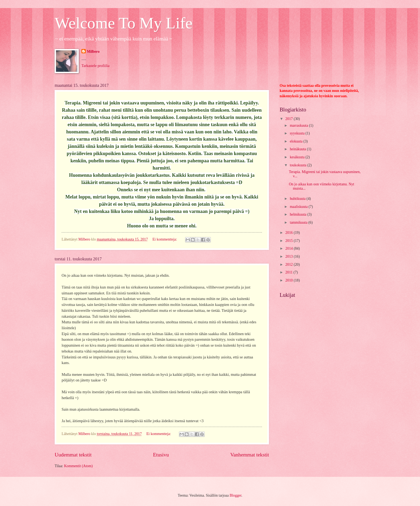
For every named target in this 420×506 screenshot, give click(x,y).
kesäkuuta (298, 157)
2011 (289, 272)
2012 (289, 265)
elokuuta (297, 141)
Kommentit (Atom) (78, 466)
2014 (289, 248)
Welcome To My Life (124, 23)
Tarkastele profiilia (95, 66)
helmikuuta (299, 214)
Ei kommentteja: (165, 239)
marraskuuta (299, 125)
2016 (289, 233)
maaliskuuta (299, 207)
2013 (289, 256)
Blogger (235, 495)
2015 (289, 241)
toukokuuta (299, 165)
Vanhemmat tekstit (250, 455)
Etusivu (161, 455)
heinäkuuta (298, 149)
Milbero (93, 52)
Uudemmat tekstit (73, 455)
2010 (289, 280)
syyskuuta (298, 133)
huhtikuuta (298, 199)
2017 (289, 119)
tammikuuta (299, 222)
